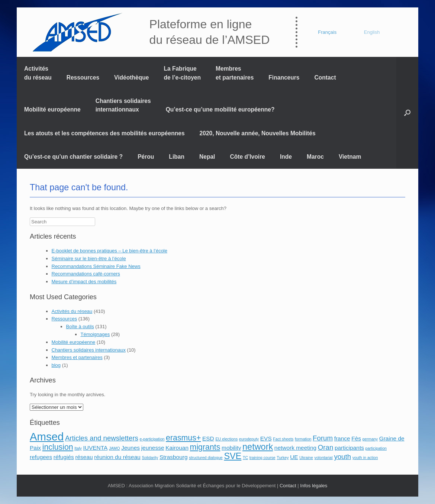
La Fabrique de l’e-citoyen (182, 73)
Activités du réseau (38, 73)
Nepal (207, 157)
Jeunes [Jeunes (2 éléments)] (130, 448)
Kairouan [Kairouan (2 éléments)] (177, 448)
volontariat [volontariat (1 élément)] (324, 458)
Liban (177, 157)
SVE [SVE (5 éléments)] (233, 456)
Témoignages (95, 334)
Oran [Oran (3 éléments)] (326, 447)
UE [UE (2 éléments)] (294, 457)
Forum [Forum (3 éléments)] (323, 438)
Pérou (146, 157)
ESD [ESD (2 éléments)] (208, 438)
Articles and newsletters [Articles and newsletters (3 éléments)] (102, 438)
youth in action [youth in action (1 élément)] (365, 458)
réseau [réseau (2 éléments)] (84, 457)
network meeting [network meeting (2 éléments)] (295, 448)
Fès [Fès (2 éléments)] (356, 438)
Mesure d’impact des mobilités (84, 282)
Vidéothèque (131, 77)
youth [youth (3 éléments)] (342, 457)
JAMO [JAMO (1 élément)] (115, 448)
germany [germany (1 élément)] (370, 439)
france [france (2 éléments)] (342, 438)
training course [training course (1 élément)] (262, 458)
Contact (325, 77)
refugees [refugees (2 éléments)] (41, 457)
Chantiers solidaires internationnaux (123, 105)
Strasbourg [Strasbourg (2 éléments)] (174, 457)
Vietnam (350, 157)
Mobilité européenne (52, 109)
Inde (286, 157)
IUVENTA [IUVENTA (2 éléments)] (95, 448)
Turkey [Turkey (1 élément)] (283, 458)
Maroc (315, 157)
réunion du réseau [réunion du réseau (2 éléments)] (117, 457)
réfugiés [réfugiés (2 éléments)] (64, 457)
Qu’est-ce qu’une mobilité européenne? (220, 109)
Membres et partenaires (235, 73)
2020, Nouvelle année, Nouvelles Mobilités (258, 133)
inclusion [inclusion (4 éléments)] (58, 447)
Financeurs (284, 77)
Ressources (83, 77)
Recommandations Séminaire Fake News (96, 266)
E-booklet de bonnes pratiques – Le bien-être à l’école (110, 251)
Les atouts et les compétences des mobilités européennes (104, 133)
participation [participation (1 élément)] (376, 448)
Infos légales (314, 486)
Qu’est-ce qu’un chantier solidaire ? (73, 157)
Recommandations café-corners (86, 274)
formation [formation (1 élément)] (303, 439)
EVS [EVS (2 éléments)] (266, 438)
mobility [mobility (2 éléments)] (231, 448)
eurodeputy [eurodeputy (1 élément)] (249, 439)
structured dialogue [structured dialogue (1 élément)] (206, 458)
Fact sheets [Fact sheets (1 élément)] (283, 439)
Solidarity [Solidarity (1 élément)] (150, 458)
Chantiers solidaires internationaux (89, 350)
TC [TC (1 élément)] (245, 458)
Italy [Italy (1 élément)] (78, 448)
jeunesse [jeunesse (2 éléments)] (153, 448)
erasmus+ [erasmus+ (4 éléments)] (183, 438)
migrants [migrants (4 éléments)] (205, 447)
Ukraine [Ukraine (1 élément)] (306, 458)
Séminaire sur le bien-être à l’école (89, 259)
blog (56, 365)
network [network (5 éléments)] (258, 447)
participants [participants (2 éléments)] (349, 448)
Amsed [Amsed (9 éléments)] (47, 437)
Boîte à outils (80, 327)
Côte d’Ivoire (247, 157)
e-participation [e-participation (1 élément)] (152, 439)
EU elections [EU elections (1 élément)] (226, 439)
